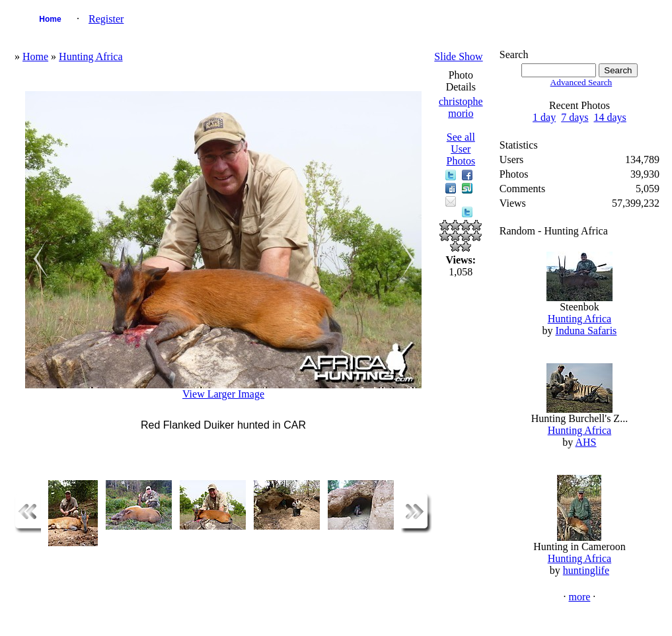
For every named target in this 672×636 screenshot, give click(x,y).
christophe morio (461, 107)
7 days (575, 117)
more (579, 597)
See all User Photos (461, 149)
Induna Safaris (586, 331)
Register (106, 19)
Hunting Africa (91, 56)
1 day (544, 117)
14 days (610, 117)
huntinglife (586, 570)
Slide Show (458, 56)
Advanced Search (581, 82)
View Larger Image (223, 394)
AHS (585, 442)
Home (50, 19)
